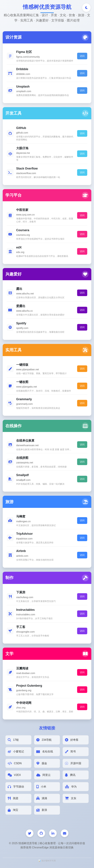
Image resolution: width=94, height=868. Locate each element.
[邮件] (65, 833)
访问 (82, 56)
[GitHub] (41, 833)
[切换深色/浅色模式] (86, 8)
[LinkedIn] (53, 833)
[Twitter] (30, 833)
